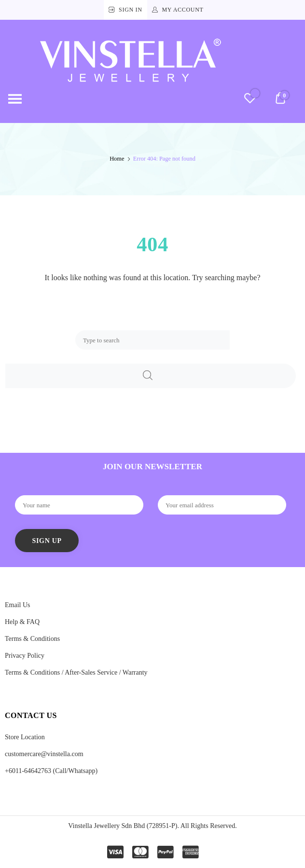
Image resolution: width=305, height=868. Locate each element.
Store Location (25, 737)
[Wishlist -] (250, 100)
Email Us (18, 605)
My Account (182, 10)
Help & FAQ (22, 622)
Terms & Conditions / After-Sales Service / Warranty (76, 672)
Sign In (131, 10)
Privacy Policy (25, 656)
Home (117, 159)
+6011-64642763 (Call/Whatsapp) (51, 771)
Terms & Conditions (32, 639)
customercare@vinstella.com (44, 754)
